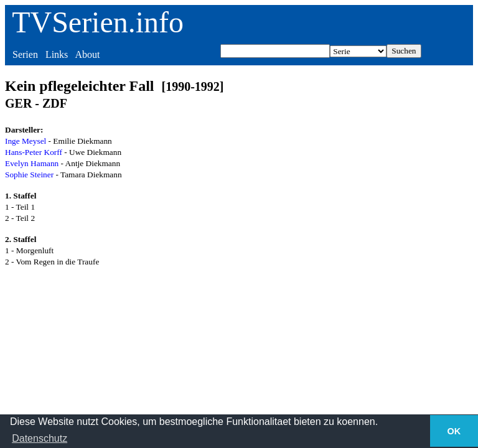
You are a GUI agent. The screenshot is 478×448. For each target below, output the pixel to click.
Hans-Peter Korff (34, 152)
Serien (25, 54)
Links (57, 54)
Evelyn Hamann (32, 163)
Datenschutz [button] (40, 438)
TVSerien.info (98, 22)
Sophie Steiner (29, 175)
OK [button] (454, 431)
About (87, 54)
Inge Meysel (26, 141)
